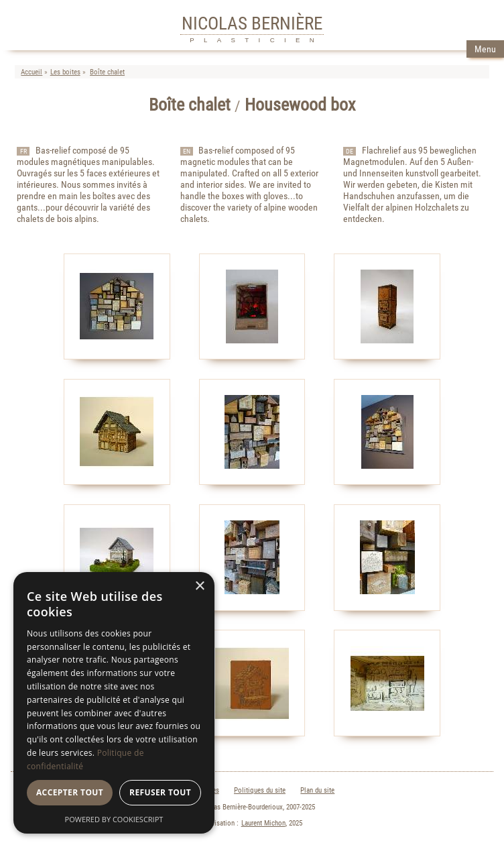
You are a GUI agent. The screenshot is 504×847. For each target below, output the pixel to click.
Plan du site (317, 790)
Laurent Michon (263, 823)
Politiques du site (260, 790)
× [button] (199, 586)
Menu (485, 49)
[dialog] (114, 703)
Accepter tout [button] (70, 792)
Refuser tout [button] (160, 792)
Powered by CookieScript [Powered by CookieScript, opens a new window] (114, 819)
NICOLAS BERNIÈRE (252, 23)
